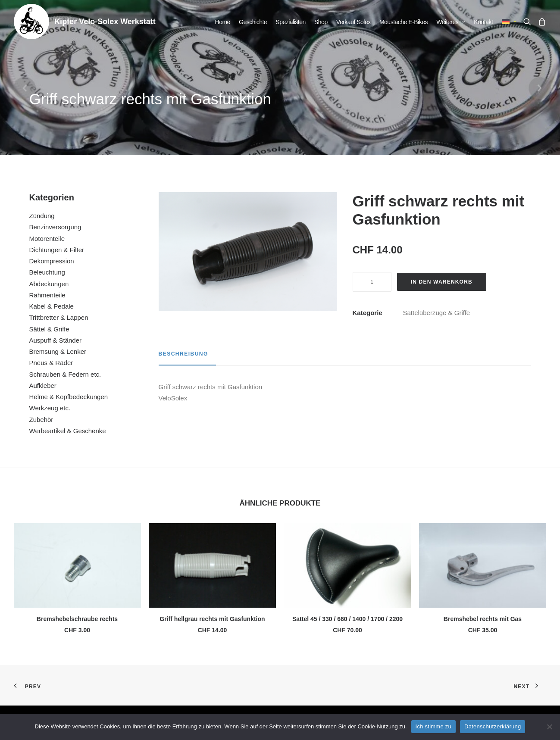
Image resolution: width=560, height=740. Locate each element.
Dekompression (52, 261)
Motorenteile (47, 239)
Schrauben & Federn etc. (65, 374)
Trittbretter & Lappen (59, 317)
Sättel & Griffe (49, 329)
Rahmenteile (47, 295)
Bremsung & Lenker (58, 351)
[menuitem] (223, 22)
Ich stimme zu (433, 726)
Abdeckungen (49, 284)
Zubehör (41, 420)
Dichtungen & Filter (57, 250)
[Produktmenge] (372, 282)
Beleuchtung (47, 272)
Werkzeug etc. (50, 408)
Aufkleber (43, 386)
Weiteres (451, 22)
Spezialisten (291, 22)
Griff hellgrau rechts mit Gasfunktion (212, 619)
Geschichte (253, 22)
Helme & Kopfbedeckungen (69, 397)
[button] (529, 22)
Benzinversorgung (55, 227)
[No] (549, 727)
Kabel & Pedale (52, 306)
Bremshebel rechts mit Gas (483, 619)
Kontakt (483, 22)
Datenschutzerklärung (493, 726)
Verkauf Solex (354, 22)
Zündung (42, 216)
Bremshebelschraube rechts (77, 619)
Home (223, 22)
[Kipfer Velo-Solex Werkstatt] (31, 22)
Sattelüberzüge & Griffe (437, 313)
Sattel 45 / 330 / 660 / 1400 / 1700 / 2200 (347, 619)
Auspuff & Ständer (55, 340)
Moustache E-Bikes (404, 22)
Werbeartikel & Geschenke (68, 431)
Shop (321, 22)
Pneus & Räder (51, 363)
